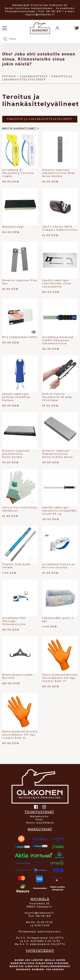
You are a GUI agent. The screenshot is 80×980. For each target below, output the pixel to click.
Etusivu (9, 76)
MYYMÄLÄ (40, 899)
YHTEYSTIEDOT (40, 951)
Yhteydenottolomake (20, 11)
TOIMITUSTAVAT (39, 812)
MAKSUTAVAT (40, 829)
